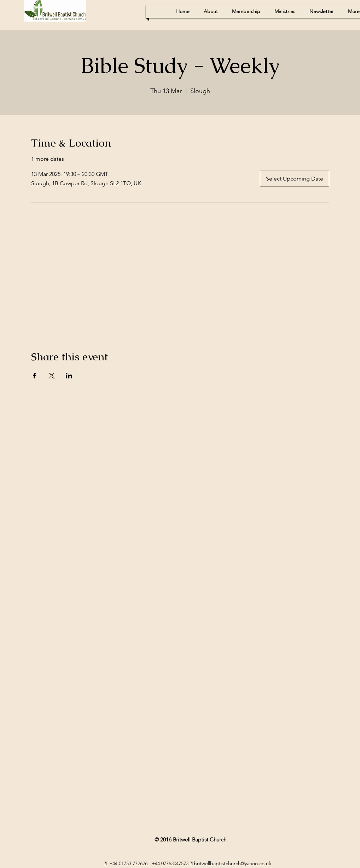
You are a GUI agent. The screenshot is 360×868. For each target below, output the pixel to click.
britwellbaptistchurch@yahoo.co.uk (233, 863)
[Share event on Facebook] (34, 376)
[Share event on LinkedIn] (69, 376)
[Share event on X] (52, 376)
